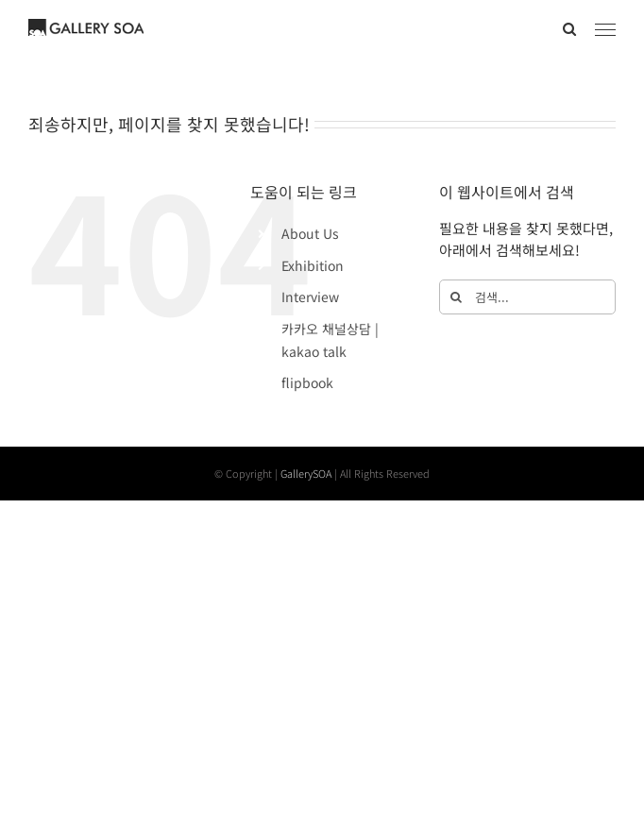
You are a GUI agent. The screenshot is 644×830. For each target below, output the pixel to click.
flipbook (307, 382)
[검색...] (527, 297)
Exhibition (313, 265)
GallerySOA (306, 473)
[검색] (457, 297)
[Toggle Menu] (606, 30)
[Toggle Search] (569, 29)
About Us (310, 233)
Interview (310, 296)
